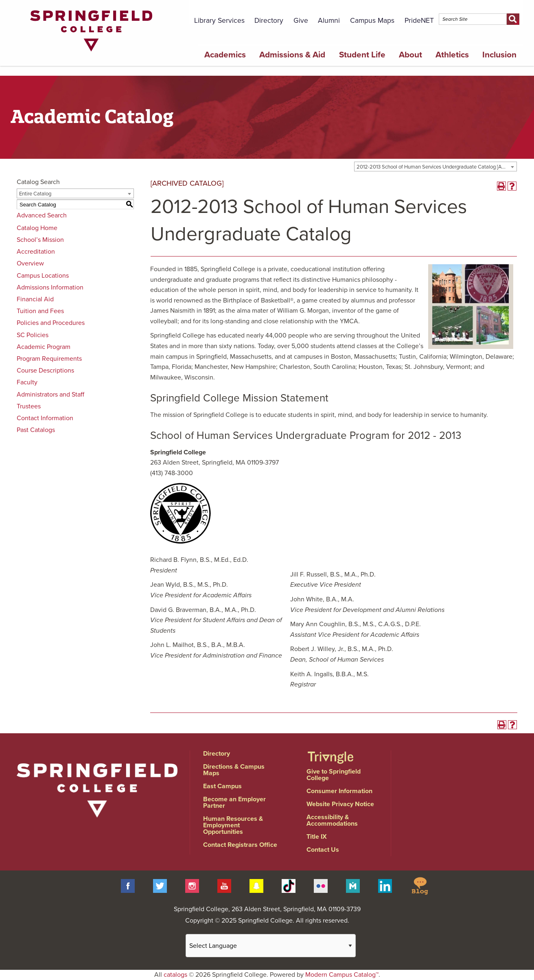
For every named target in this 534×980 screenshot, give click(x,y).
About (410, 55)
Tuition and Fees (40, 311)
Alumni (329, 21)
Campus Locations (43, 276)
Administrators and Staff (50, 395)
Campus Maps (372, 21)
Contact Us (323, 850)
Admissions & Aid (292, 55)
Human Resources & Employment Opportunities (233, 825)
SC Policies (33, 335)
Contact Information (45, 418)
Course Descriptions (45, 371)
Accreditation (36, 252)
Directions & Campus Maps (234, 770)
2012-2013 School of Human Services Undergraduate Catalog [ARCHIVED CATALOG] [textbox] (437, 167)
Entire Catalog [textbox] (35, 194)
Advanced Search (42, 215)
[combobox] (436, 167)
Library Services (219, 21)
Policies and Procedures (51, 323)
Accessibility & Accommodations (332, 820)
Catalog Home (37, 228)
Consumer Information (339, 791)
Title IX (317, 837)
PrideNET (419, 21)
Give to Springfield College (334, 775)
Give (301, 21)
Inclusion (499, 55)
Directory (269, 21)
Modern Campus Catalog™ (342, 975)
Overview (30, 263)
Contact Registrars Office (240, 845)
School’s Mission (40, 240)
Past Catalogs (36, 430)
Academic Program (44, 347)
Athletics (452, 55)
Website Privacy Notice (340, 804)
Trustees (29, 406)
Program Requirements (49, 359)
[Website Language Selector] (271, 946)
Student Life (362, 55)
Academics (225, 55)
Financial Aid (35, 299)
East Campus (222, 786)
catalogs (175, 975)
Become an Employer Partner (234, 802)
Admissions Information (50, 287)
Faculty (27, 382)
